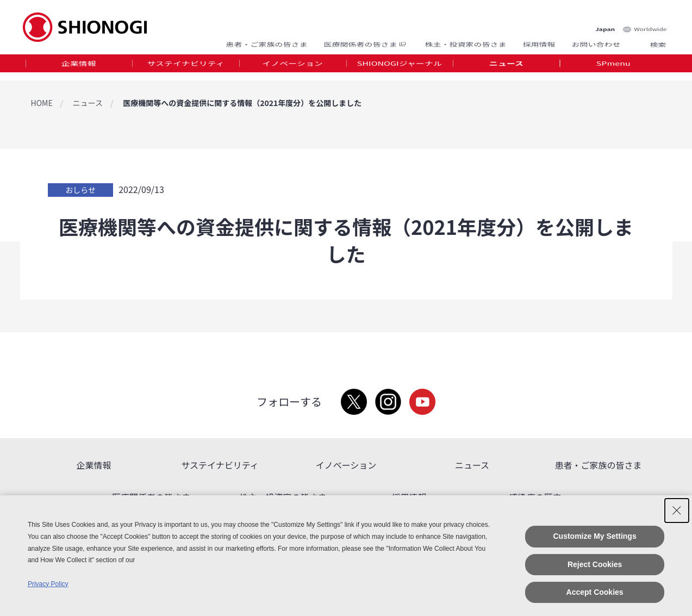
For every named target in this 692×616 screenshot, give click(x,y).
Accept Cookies (595, 592)
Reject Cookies (595, 564)
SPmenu (613, 67)
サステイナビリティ (185, 67)
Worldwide (650, 17)
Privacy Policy (48, 584)
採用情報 (539, 39)
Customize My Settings (594, 536)
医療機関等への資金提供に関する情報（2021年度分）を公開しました (242, 103)
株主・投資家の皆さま (465, 39)
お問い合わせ (596, 39)
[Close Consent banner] (677, 511)
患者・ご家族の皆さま (266, 39)
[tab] (79, 68)
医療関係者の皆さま (366, 39)
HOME (42, 103)
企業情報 (79, 67)
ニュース (506, 67)
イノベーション (292, 67)
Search (645, 40)
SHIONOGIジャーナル (400, 67)
